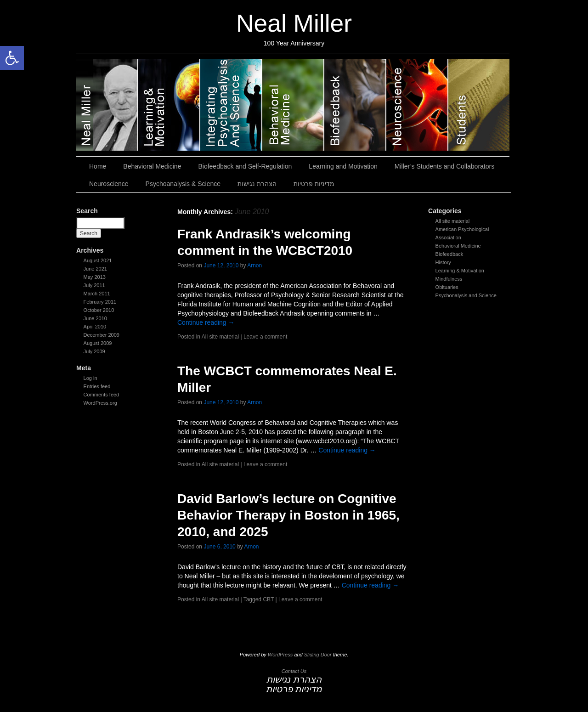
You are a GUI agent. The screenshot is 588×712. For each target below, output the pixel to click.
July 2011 (94, 285)
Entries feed (97, 386)
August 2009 (98, 343)
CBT (268, 599)
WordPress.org (100, 403)
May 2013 (95, 277)
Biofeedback (449, 254)
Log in (90, 378)
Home (98, 166)
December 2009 (102, 335)
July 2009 (94, 351)
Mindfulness (449, 279)
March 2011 (97, 294)
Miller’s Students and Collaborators (479, 105)
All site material (453, 221)
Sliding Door (318, 655)
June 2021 (95, 269)
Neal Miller (294, 23)
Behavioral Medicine (293, 105)
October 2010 (99, 310)
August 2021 (98, 260)
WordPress (280, 655)
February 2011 (100, 302)
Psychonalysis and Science (466, 295)
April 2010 (95, 327)
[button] (12, 58)
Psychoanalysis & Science (231, 105)
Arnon (254, 266)
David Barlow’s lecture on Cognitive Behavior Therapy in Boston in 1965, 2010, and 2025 (288, 515)
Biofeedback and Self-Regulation (355, 105)
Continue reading (206, 322)
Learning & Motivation (460, 271)
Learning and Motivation (169, 105)
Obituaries (447, 287)
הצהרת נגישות (257, 184)
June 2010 (95, 318)
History (443, 262)
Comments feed (102, 395)
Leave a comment (265, 337)
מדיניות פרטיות (314, 184)
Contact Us (294, 671)
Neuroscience (417, 105)
